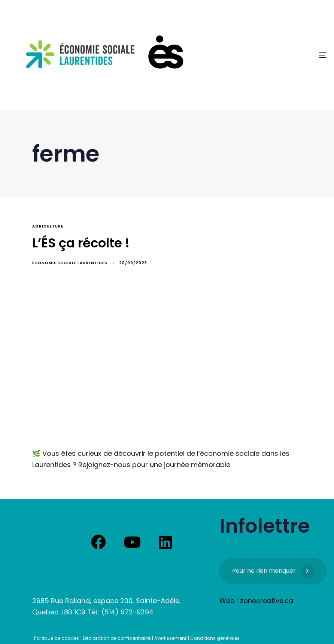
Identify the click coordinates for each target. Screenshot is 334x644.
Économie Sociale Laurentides (70, 263)
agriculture (48, 226)
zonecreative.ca (267, 601)
